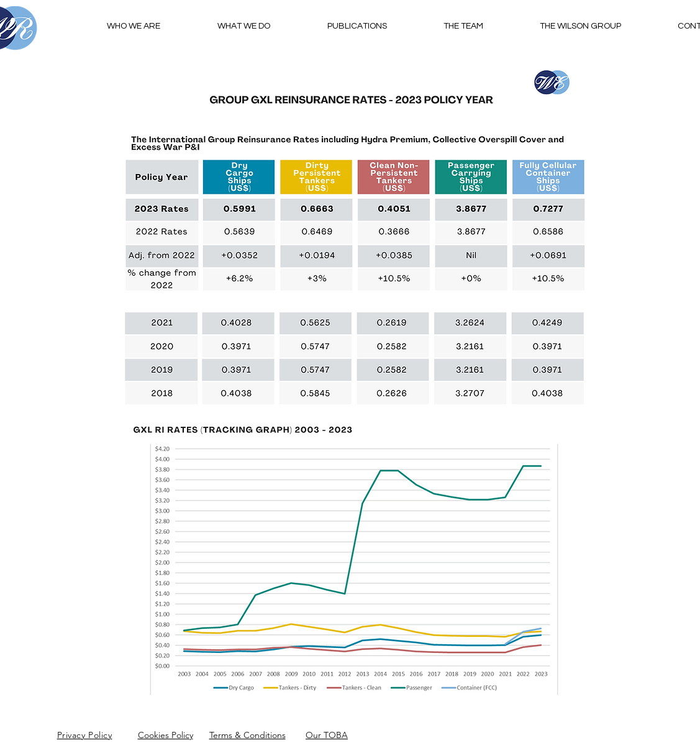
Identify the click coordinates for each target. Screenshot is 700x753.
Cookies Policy (166, 735)
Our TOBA (327, 735)
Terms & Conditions (248, 735)
